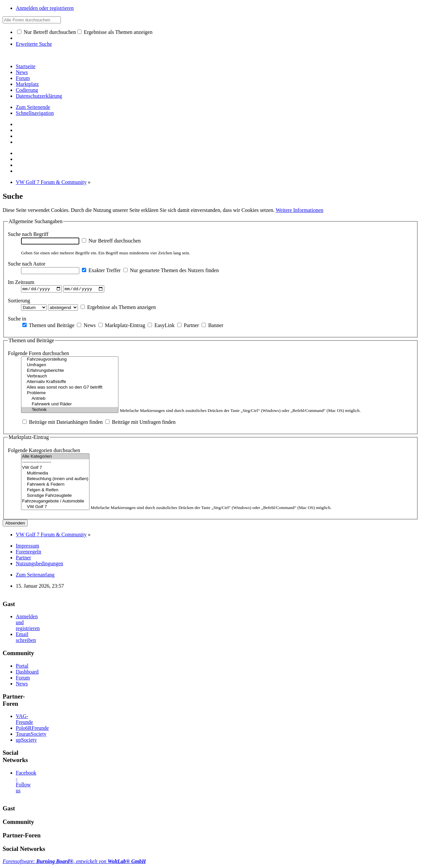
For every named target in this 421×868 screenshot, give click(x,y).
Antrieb (70, 400)
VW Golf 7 (55, 469)
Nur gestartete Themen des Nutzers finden (171, 270)
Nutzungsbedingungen (39, 564)
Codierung (27, 90)
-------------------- (55, 463)
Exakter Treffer (101, 270)
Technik (70, 411)
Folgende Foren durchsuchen (38, 354)
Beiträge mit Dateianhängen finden (62, 423)
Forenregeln (28, 553)
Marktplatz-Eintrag (122, 326)
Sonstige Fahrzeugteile (55, 497)
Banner (212, 326)
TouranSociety (31, 735)
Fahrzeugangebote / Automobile (55, 502)
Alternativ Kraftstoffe (70, 383)
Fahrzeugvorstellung (70, 360)
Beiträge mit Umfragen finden (140, 423)
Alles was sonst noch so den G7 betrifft (70, 388)
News (22, 72)
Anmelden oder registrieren (45, 8)
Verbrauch (70, 377)
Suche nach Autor (27, 264)
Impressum (27, 547)
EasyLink (161, 326)
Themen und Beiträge (48, 326)
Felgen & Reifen (55, 491)
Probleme (70, 394)
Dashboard (27, 672)
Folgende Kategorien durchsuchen (44, 451)
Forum (23, 78)
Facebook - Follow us (26, 782)
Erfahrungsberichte (70, 372)
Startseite (26, 66)
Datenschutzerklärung (39, 96)
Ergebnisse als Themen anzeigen (115, 32)
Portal (22, 666)
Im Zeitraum (21, 282)
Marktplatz (27, 84)
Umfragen (70, 366)
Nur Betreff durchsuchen (47, 32)
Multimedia (55, 474)
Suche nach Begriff (28, 234)
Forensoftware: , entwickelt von (74, 862)
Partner (188, 326)
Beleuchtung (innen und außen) (55, 480)
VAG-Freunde (24, 720)
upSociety (26, 741)
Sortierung (19, 301)
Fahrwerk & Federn (55, 485)
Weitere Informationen (299, 210)
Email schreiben (26, 638)
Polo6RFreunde (32, 729)
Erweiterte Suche (34, 44)
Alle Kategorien (55, 458)
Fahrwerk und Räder (70, 405)
